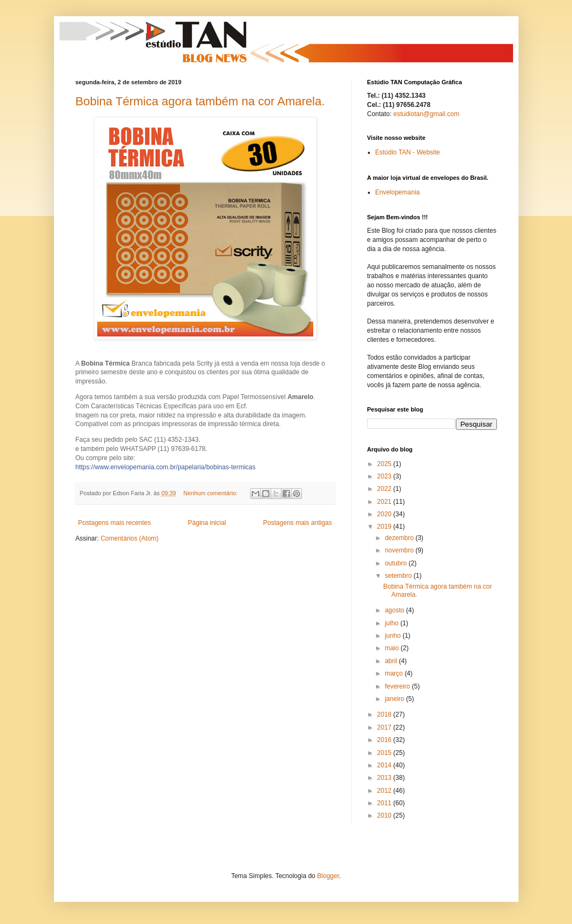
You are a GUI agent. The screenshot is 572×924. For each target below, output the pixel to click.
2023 (385, 476)
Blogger (328, 876)
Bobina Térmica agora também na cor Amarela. (200, 101)
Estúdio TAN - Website (408, 152)
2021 (385, 502)
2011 (385, 803)
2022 (385, 489)
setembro (399, 576)
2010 (385, 815)
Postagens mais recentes (115, 523)
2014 (385, 765)
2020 (385, 514)
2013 (385, 778)
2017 (385, 727)
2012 (385, 791)
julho (392, 623)
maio (392, 648)
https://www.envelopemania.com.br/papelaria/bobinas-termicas (166, 467)
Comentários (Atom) (129, 538)
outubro (396, 563)
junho (393, 636)
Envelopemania (398, 192)
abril (392, 661)
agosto (395, 610)
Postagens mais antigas (297, 523)
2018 (385, 714)
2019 (385, 527)
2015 (385, 753)
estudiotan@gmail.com (426, 114)
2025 (385, 464)
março (395, 673)
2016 (385, 740)
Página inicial (207, 523)
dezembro (400, 538)
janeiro (395, 699)
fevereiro (398, 686)
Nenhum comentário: (211, 493)
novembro (400, 550)
